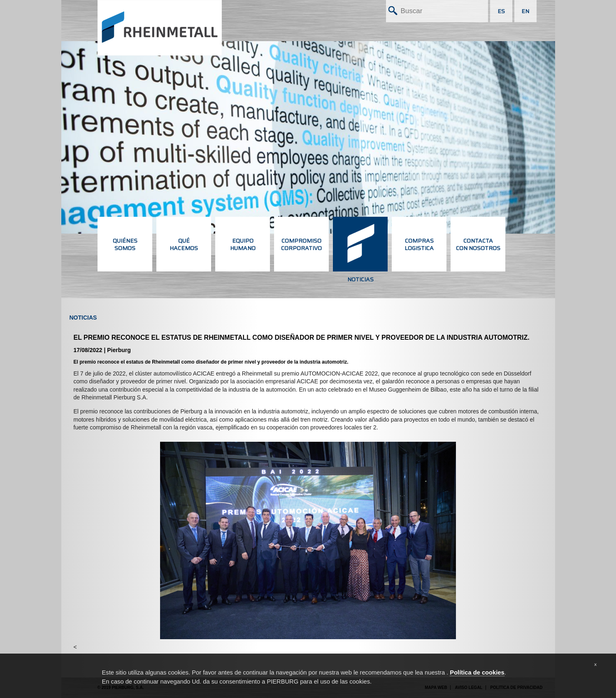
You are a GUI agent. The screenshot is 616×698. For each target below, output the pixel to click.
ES (501, 11)
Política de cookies (477, 672)
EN (525, 11)
